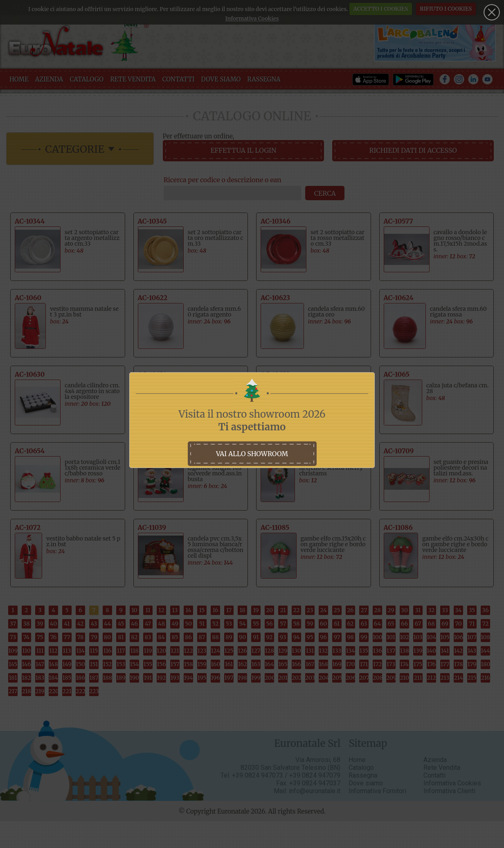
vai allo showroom (252, 454)
